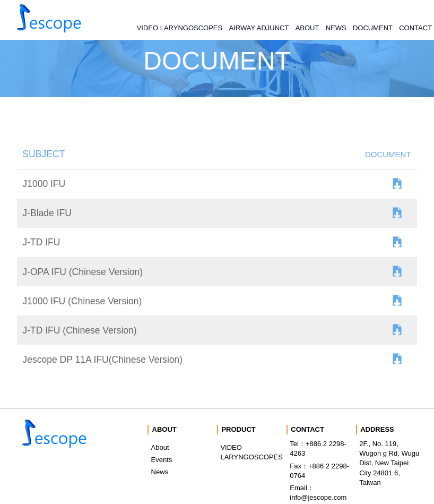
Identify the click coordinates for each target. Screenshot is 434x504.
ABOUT (307, 28)
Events (162, 460)
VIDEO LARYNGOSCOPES (180, 28)
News (160, 472)
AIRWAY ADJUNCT (259, 28)
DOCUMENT (373, 28)
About (160, 447)
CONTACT (415, 28)
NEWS (336, 28)
